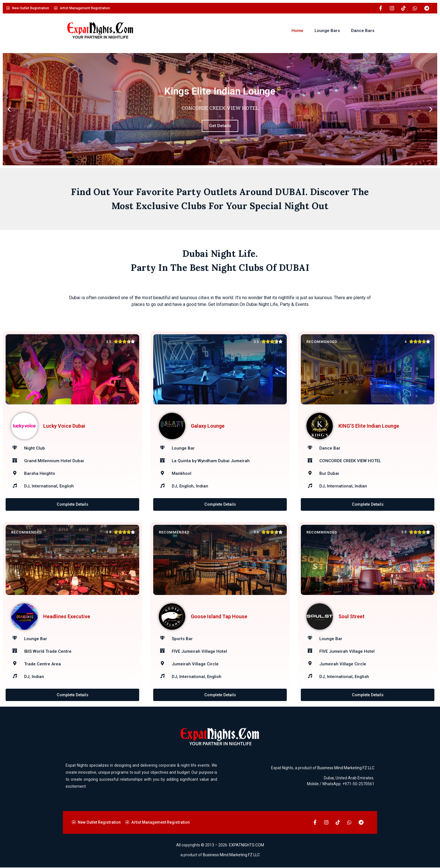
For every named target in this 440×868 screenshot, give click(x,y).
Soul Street (351, 616)
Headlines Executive (67, 616)
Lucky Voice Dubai (64, 426)
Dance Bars (363, 31)
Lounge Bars (327, 31)
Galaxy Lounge (208, 426)
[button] (9, 109)
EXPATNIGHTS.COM (247, 845)
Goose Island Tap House (219, 616)
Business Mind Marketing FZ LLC (346, 768)
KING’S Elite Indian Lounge (369, 426)
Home (297, 31)
